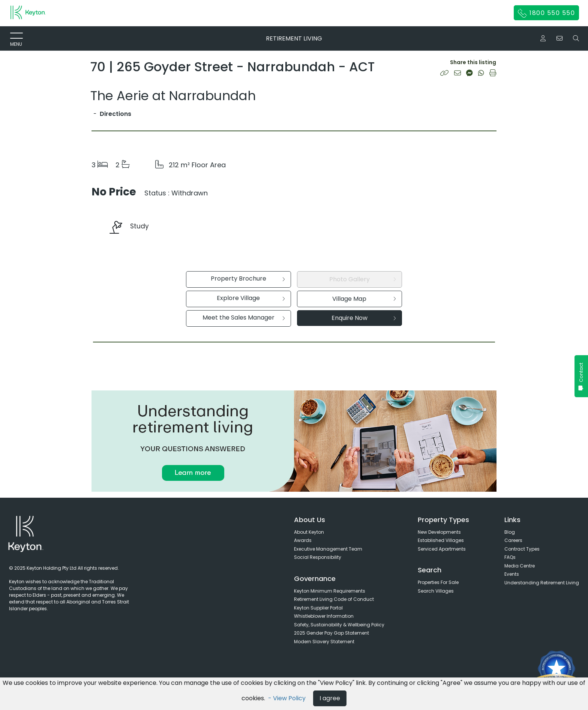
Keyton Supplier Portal (318, 608)
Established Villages (441, 540)
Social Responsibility (318, 557)
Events (512, 574)
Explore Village (251, 298)
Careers (513, 540)
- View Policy (288, 698)
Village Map (364, 299)
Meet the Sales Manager (244, 317)
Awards (303, 540)
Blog (510, 532)
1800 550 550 (547, 13)
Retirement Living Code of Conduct (334, 599)
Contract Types (522, 549)
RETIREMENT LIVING (294, 38)
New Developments (439, 532)
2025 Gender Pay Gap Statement (331, 633)
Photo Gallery (363, 279)
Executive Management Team (328, 549)
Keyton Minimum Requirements (330, 591)
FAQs (510, 557)
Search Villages (436, 591)
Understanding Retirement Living (542, 583)
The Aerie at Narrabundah (173, 96)
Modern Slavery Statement (324, 642)
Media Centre (520, 566)
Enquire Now (364, 318)
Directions (115, 114)
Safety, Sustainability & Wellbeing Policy (339, 625)
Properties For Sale (438, 582)
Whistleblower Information (324, 616)
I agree (330, 698)
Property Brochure (248, 278)
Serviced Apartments (442, 549)
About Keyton (309, 532)
